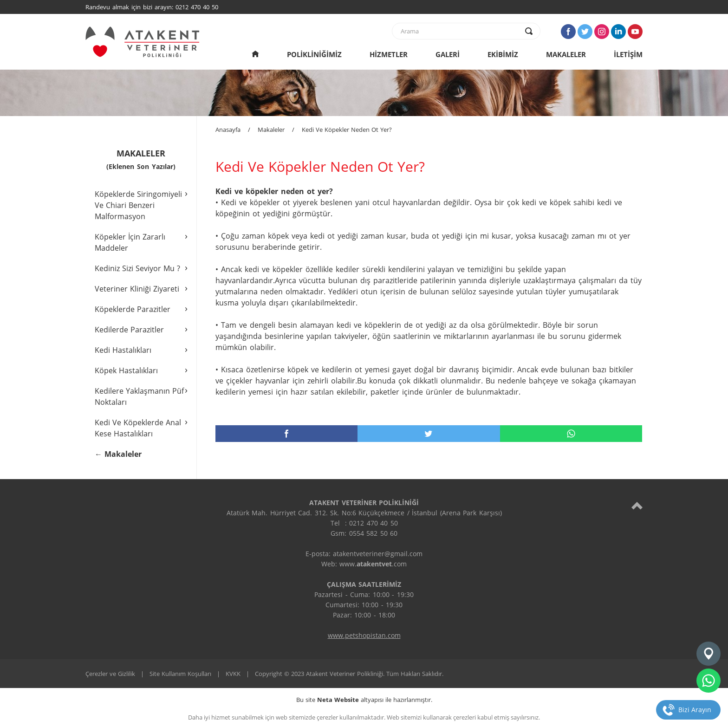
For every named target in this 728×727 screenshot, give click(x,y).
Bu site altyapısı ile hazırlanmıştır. (364, 700)
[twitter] (429, 434)
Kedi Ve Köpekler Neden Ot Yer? (347, 130)
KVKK (233, 674)
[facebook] (286, 434)
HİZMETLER (389, 54)
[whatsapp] (571, 434)
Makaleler (271, 130)
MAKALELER (566, 54)
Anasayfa (228, 130)
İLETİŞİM (628, 54)
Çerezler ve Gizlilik (110, 674)
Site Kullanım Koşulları (180, 674)
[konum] (708, 654)
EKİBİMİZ (503, 54)
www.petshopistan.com (364, 635)
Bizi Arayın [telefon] (695, 710)
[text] (460, 31)
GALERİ (448, 54)
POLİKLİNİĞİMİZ (314, 54)
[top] (637, 505)
